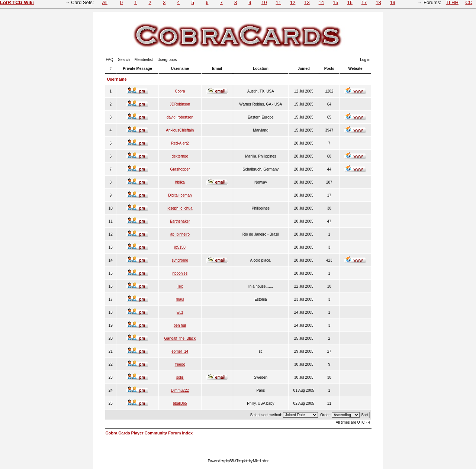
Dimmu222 (180, 390)
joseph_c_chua (180, 208)
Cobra (180, 91)
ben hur (180, 325)
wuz (180, 312)
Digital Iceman (180, 195)
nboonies (180, 273)
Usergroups (167, 60)
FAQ (110, 60)
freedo (180, 364)
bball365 (180, 403)
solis (180, 377)
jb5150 (180, 247)
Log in (365, 60)
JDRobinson (180, 104)
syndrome (180, 260)
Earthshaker (180, 221)
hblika (180, 182)
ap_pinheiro (180, 234)
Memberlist (144, 60)
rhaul (180, 299)
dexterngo (180, 156)
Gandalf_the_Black (180, 338)
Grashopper (180, 169)
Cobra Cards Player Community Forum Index (149, 433)
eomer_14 (180, 351)
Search (124, 60)
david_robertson (180, 117)
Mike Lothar (260, 461)
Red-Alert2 (180, 143)
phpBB (229, 461)
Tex (180, 286)
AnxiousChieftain (180, 130)
